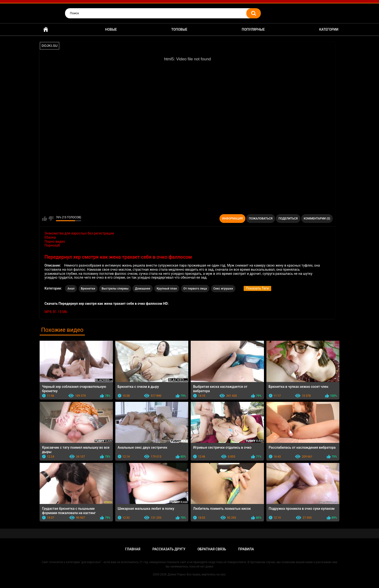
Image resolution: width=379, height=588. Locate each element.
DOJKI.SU (50, 46)
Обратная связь (212, 549)
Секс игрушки (223, 289)
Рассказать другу (169, 549)
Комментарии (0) (317, 219)
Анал (71, 289)
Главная (46, 30)
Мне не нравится (51, 219)
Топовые (179, 29)
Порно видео (55, 241)
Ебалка (50, 237)
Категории (329, 29)
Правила (246, 549)
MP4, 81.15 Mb (56, 312)
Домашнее (142, 289)
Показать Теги (257, 288)
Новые (111, 29)
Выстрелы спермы (115, 289)
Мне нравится (45, 219)
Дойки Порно (177, 574)
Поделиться (288, 219)
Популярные (253, 29)
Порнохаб (52, 245)
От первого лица (195, 289)
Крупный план (167, 289)
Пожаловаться (261, 219)
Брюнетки (88, 289)
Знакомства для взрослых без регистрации (79, 233)
